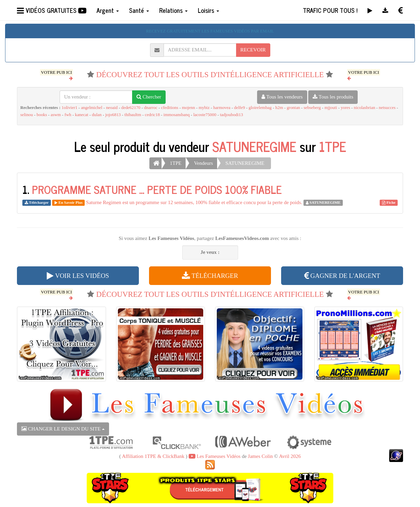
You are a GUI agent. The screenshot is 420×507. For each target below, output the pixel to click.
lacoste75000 (205, 115)
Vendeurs (204, 163)
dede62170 (131, 108)
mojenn (188, 108)
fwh (68, 115)
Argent (108, 10)
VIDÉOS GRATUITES (52, 10)
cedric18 (152, 115)
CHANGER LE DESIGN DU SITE (63, 429)
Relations (173, 10)
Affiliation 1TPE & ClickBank (153, 456)
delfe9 (239, 108)
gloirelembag (260, 108)
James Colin (260, 456)
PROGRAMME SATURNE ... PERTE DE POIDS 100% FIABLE (157, 189)
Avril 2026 (290, 456)
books (42, 115)
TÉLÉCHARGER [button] (210, 276)
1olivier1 (70, 108)
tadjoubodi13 (231, 115)
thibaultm (133, 115)
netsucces (387, 108)
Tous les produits (333, 97)
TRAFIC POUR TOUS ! (330, 10)
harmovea (222, 108)
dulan (97, 115)
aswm (56, 115)
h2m (279, 108)
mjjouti (331, 108)
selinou (27, 115)
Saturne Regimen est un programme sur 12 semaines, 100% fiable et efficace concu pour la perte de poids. (194, 202)
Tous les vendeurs (282, 97)
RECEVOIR (253, 50)
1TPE (333, 146)
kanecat (81, 115)
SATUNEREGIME (254, 146)
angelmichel (92, 108)
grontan (293, 108)
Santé (139, 10)
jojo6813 (113, 115)
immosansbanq (177, 115)
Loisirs (208, 10)
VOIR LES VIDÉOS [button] (78, 276)
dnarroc (151, 108)
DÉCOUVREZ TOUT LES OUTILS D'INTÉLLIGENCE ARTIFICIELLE (210, 75)
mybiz (204, 108)
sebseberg (312, 108)
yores (345, 108)
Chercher (149, 97)
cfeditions (170, 108)
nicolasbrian (365, 108)
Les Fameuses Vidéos (215, 456)
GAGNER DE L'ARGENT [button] (342, 276)
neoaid (112, 108)
